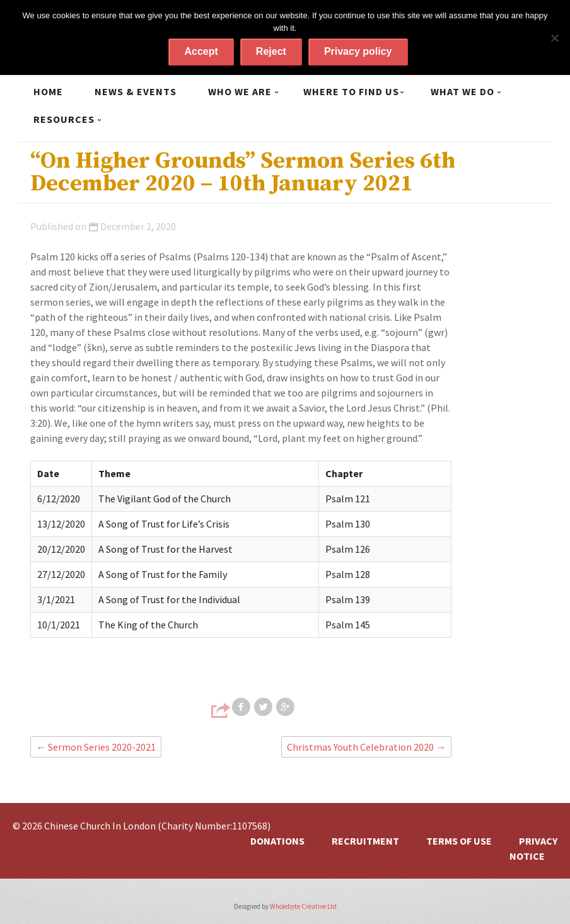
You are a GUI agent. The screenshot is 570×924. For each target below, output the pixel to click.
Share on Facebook (242, 707)
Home (48, 91)
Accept (201, 51)
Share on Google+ (286, 707)
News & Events (136, 91)
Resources (64, 119)
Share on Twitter (264, 707)
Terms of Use (459, 841)
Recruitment (365, 841)
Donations (277, 841)
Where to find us (351, 91)
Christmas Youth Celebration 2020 (366, 747)
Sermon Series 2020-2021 (96, 747)
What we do (462, 91)
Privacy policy (358, 51)
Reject (271, 51)
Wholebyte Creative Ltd (303, 906)
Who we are (240, 91)
